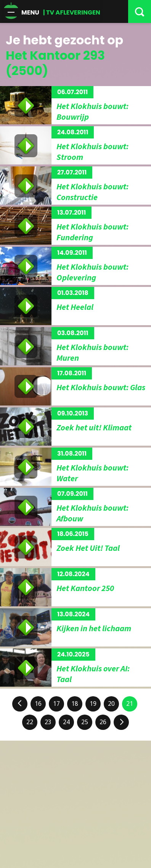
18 (75, 704)
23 (48, 722)
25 (85, 722)
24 (66, 722)
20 (111, 704)
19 (93, 704)
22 (30, 722)
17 (56, 704)
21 (130, 704)
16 (38, 704)
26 (103, 722)
